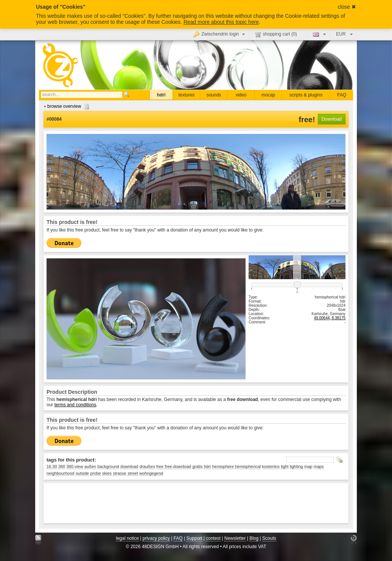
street (133, 473)
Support (194, 538)
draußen (147, 466)
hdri (161, 95)
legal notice (127, 538)
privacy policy (156, 538)
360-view (75, 466)
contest (213, 538)
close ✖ (347, 7)
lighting (296, 466)
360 (62, 466)
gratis (197, 466)
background (109, 466)
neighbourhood (60, 473)
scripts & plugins (306, 95)
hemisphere (223, 466)
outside (82, 473)
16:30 (52, 466)
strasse (119, 473)
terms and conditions (75, 405)
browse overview (66, 106)
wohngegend (151, 473)
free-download (178, 466)
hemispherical (248, 466)
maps (319, 466)
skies (107, 473)
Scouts (269, 538)
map (308, 466)
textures (187, 95)
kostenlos (271, 466)
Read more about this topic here (221, 22)
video (241, 95)
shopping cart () (276, 34)
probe (96, 473)
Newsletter (235, 538)
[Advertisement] (184, 503)
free (160, 466)
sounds (214, 95)
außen (90, 466)
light (285, 466)
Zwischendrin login (220, 34)
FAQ (342, 95)
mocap (268, 95)
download (129, 466)
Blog (254, 538)
